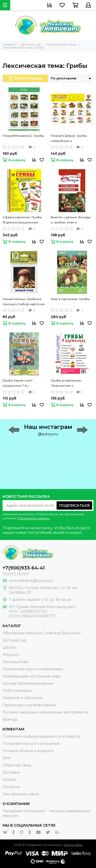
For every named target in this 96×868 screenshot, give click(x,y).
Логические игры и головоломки (33, 669)
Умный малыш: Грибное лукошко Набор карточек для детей (24, 302)
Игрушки (11, 655)
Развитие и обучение (23, 698)
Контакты (11, 787)
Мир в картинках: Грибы (70, 299)
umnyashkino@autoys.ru (31, 581)
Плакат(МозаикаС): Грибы (23, 136)
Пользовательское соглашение (31, 744)
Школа (9, 647)
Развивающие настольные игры (32, 676)
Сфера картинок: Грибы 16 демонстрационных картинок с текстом (22, 220)
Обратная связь (17, 765)
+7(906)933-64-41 (24, 568)
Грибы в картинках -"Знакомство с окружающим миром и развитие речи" (69, 383)
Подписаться (74, 505)
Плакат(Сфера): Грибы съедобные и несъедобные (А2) (69, 139)
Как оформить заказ (21, 794)
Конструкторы (16, 662)
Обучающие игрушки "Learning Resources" (42, 633)
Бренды (10, 719)
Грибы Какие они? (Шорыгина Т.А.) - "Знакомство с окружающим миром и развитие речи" (21, 383)
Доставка (11, 772)
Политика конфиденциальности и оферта (41, 736)
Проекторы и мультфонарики (29, 705)
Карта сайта (73, 845)
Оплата (9, 780)
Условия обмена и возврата (28, 751)
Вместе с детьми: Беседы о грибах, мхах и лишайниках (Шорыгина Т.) (71, 220)
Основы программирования (28, 683)
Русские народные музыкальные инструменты (45, 712)
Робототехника (17, 691)
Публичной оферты (33, 518)
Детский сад (14, 640)
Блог (7, 758)
